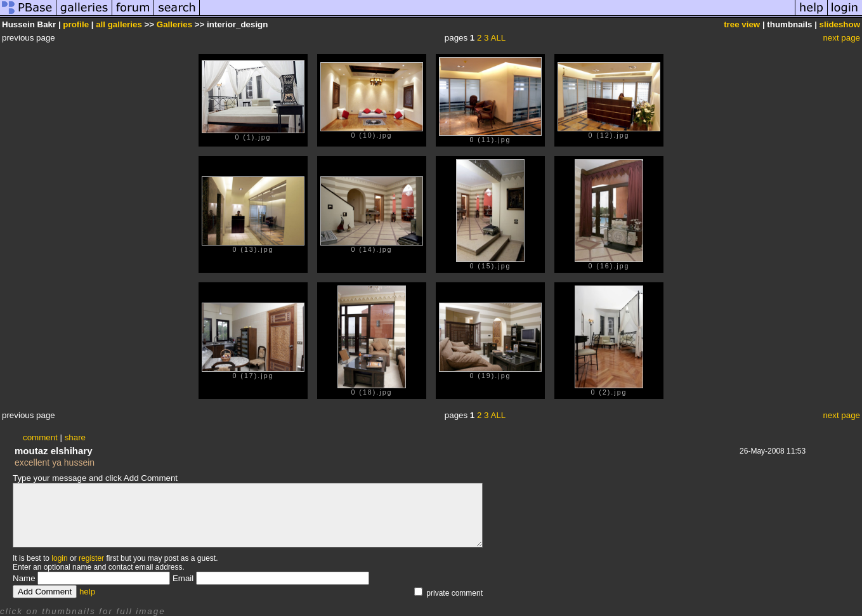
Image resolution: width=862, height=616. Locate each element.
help (87, 592)
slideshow (840, 24)
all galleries (119, 24)
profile (76, 24)
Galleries (174, 24)
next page (841, 38)
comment (40, 437)
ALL (499, 38)
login (59, 558)
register (91, 558)
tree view (742, 24)
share (75, 437)
